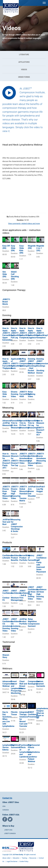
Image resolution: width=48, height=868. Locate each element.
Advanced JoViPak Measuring (7, 423)
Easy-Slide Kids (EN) (22, 249)
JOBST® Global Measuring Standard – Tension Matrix (24, 494)
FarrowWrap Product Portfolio (25, 558)
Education (16, 858)
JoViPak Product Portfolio (23, 621)
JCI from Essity (18, 855)
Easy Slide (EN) (13, 248)
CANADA (6, 810)
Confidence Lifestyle (7, 557)
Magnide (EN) (32, 247)
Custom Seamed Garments (41, 684)
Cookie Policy (24, 861)
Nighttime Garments (15, 746)
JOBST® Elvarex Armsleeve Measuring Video (41, 458)
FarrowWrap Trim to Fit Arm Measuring (16, 424)
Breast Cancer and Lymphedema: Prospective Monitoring (17, 687)
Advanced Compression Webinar (8, 684)
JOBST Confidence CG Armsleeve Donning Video (7, 625)
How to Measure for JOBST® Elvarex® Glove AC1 (40, 428)
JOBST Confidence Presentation (34, 714)
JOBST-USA (8, 830)
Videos (24, 70)
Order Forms (24, 77)
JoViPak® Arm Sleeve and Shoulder (32, 491)
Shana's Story (6, 656)
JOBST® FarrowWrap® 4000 (26, 394)
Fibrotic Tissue (14, 713)
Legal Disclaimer (12, 861)
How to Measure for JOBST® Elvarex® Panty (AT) (6, 461)
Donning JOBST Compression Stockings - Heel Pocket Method (34, 366)
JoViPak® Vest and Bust (7, 522)
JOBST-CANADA (10, 833)
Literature (24, 55)
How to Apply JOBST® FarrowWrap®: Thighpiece (9, 364)
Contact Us (7, 798)
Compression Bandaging (34, 683)
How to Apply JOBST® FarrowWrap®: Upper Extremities (9, 334)
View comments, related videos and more (24, 224)
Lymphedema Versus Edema (8, 747)
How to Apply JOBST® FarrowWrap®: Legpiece (34, 333)
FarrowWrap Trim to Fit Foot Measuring (25, 424)
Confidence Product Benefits (16, 558)
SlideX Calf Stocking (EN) (15, 275)
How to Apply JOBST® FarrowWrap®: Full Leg (17, 333)
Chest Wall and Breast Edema (23, 685)
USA (4, 806)
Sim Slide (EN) (5, 274)
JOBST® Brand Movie (6, 302)
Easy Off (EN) (6, 247)
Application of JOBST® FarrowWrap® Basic (17, 364)
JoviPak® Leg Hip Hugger (41, 489)
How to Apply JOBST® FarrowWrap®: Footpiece (26, 333)
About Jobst (6, 858)
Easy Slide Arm (5, 394)
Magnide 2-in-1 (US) (40, 248)
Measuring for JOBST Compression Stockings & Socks (17, 525)
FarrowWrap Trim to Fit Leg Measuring (33, 424)
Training (24, 858)
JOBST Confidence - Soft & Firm (24, 594)
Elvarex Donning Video (15, 394)
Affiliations (24, 62)
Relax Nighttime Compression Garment (34, 623)
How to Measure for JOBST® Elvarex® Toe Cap (15, 460)
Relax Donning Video (32, 394)
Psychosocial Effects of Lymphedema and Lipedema (25, 751)
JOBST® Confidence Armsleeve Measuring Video (24, 458)
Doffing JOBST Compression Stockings (25, 362)
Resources (33, 858)
